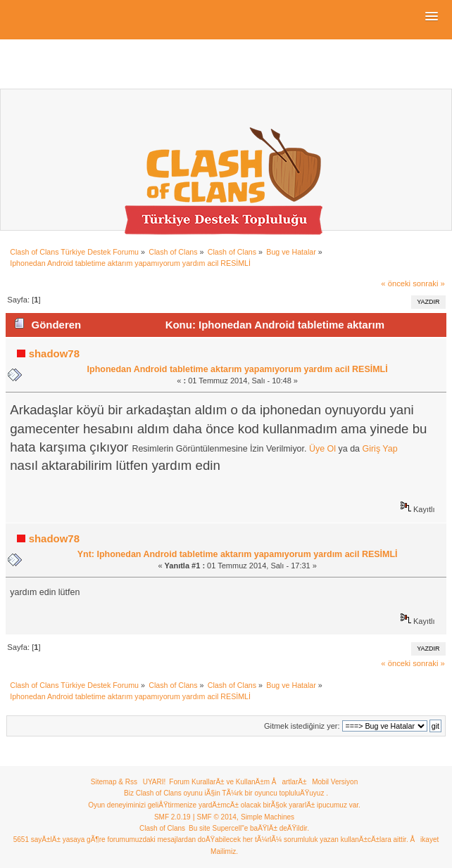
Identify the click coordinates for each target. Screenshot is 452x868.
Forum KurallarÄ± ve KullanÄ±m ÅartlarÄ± (238, 782)
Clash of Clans (162, 828)
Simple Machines (268, 817)
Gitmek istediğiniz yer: (302, 726)
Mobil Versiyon (335, 782)
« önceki (396, 283)
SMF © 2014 (217, 817)
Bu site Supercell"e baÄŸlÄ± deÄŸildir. (249, 828)
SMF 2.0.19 (172, 817)
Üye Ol (322, 449)
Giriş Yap (380, 449)
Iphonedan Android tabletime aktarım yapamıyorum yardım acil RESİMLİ (238, 369)
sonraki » (429, 283)
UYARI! (155, 782)
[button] (432, 17)
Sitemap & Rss (114, 782)
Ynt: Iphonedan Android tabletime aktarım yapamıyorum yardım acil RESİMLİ (238, 554)
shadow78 (54, 353)
